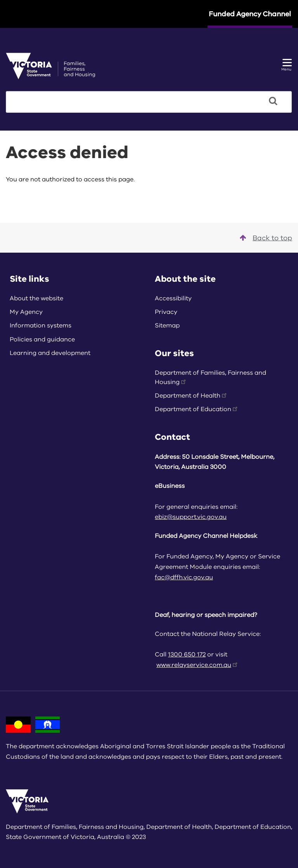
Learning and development (50, 353)
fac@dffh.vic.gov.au (184, 577)
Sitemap (167, 325)
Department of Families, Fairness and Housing (211, 377)
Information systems (41, 325)
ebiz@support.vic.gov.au (191, 517)
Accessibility (173, 298)
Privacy (166, 312)
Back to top (266, 238)
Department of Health (191, 396)
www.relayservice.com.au (198, 665)
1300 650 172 (187, 654)
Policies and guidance (42, 339)
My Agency (26, 312)
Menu (287, 65)
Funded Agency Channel (250, 14)
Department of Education (197, 409)
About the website (36, 298)
